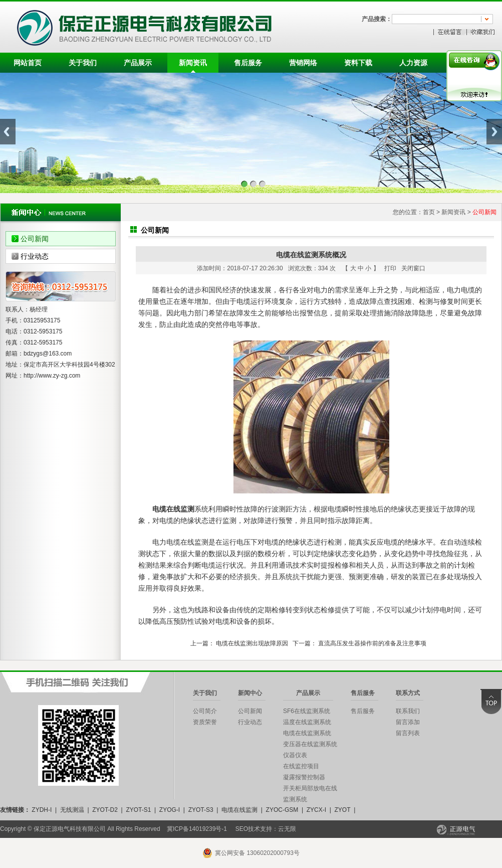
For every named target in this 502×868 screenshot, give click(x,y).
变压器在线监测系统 (310, 744)
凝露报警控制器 (304, 777)
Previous (8, 132)
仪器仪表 (295, 755)
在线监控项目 (301, 766)
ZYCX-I (316, 810)
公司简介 (205, 711)
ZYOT (342, 810)
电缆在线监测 (239, 810)
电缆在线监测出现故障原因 (252, 643)
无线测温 (72, 810)
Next (494, 132)
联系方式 (408, 693)
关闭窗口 (413, 268)
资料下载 (358, 63)
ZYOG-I (170, 810)
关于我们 (83, 63)
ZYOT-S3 (201, 810)
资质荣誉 (205, 722)
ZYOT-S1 (138, 810)
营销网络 (303, 63)
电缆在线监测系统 (307, 733)
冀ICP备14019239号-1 (197, 829)
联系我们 (408, 711)
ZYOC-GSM (282, 810)
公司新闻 (35, 239)
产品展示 (138, 63)
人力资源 (413, 63)
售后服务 (248, 63)
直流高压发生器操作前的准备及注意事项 (372, 643)
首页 (429, 212)
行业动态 (35, 256)
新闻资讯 (193, 63)
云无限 (287, 829)
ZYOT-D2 (105, 810)
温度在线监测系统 (307, 722)
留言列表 (408, 733)
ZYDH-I (42, 810)
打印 (390, 268)
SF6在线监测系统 (307, 711)
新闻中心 (250, 693)
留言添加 (408, 722)
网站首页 (28, 63)
